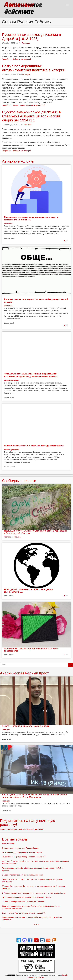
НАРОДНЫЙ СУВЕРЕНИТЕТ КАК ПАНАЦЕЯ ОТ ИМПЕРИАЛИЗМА (29, 591)
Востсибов (8, 224)
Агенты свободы (9, 844)
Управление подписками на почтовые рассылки (22, 829)
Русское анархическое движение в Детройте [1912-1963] (31, 37)
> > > (37, 924)
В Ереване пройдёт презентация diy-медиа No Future (23, 902)
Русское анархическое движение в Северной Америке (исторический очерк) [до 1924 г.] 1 (31, 116)
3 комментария (19, 105)
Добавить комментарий (22, 59)
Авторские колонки (18, 161)
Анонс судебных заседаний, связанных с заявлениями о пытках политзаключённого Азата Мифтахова (35, 796)
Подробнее (7, 59)
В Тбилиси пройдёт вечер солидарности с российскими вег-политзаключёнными (34, 893)
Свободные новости (19, 481)
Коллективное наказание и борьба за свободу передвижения (34, 446)
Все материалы (15, 839)
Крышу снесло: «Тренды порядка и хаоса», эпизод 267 (24, 857)
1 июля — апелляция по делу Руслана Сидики (26, 726)
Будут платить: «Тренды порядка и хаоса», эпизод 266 (24, 913)
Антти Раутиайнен (11, 380)
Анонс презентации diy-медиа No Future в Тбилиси (22, 852)
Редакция (26, 43)
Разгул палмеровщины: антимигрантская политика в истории (34, 68)
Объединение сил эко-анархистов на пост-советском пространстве (31, 650)
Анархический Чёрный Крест (24, 673)
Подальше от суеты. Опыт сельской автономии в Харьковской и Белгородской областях (36, 532)
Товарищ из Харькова (13, 537)
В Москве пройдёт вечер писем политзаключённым (22, 875)
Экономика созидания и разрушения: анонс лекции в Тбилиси (27, 897)
